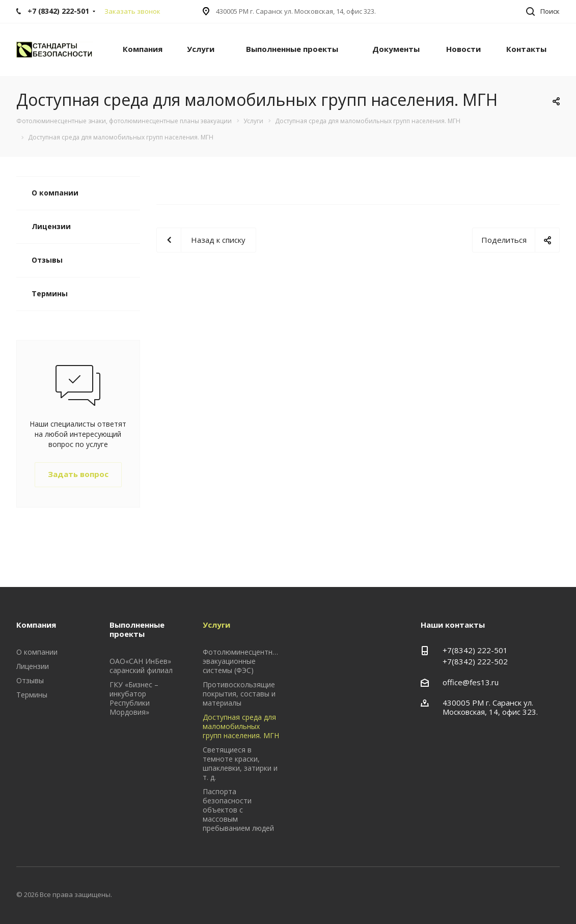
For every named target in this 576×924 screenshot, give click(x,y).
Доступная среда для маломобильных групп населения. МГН (241, 726)
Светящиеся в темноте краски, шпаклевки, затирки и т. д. (240, 763)
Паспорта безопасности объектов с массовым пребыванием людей (238, 810)
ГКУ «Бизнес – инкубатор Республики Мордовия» (134, 698)
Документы (396, 49)
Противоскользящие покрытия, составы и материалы (239, 694)
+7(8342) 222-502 (475, 661)
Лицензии (51, 226)
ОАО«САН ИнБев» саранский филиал (141, 666)
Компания (143, 49)
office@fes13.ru (471, 682)
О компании (55, 193)
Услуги (201, 49)
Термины (50, 293)
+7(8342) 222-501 (475, 650)
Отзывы (47, 260)
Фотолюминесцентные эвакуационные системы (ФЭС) (242, 661)
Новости (463, 49)
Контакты (526, 49)
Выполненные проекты (292, 49)
